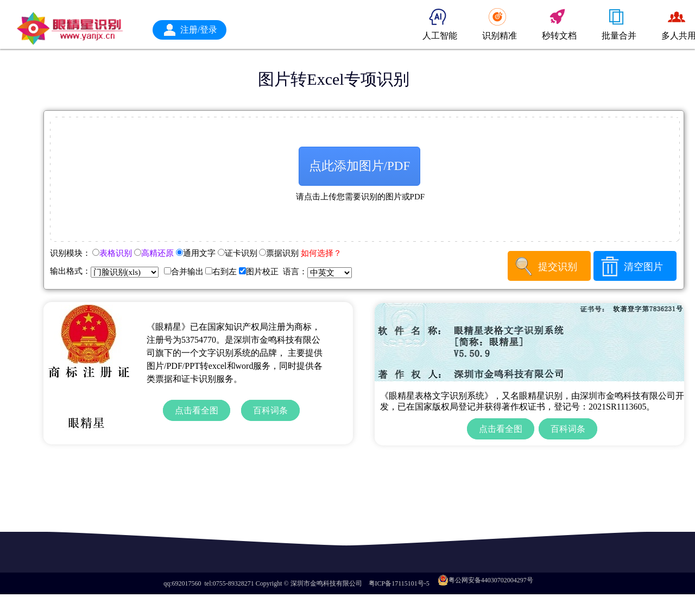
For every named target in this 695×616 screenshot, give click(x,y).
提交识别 (558, 267)
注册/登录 (199, 30)
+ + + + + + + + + (125, 272)
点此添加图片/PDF (360, 166)
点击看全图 (197, 410)
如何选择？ (321, 253)
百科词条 (270, 410)
